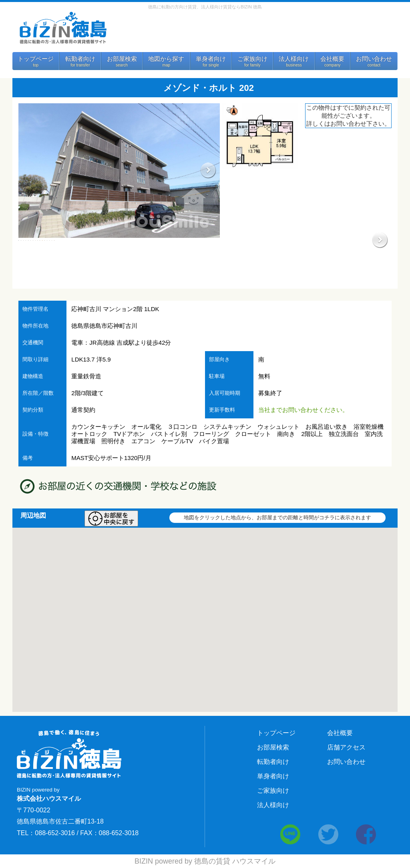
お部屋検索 (122, 59)
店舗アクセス (346, 747)
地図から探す (166, 59)
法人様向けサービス (356, 33)
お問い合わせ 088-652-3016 (252, 31)
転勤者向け (80, 59)
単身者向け (211, 59)
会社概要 (332, 59)
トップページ (36, 59)
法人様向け (294, 59)
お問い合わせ (374, 59)
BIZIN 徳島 (62, 28)
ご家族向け (252, 59)
